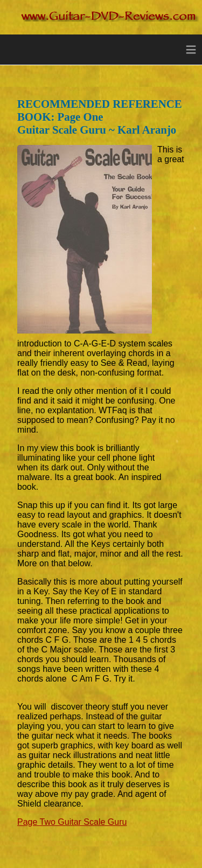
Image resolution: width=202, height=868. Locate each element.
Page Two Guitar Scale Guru (72, 822)
